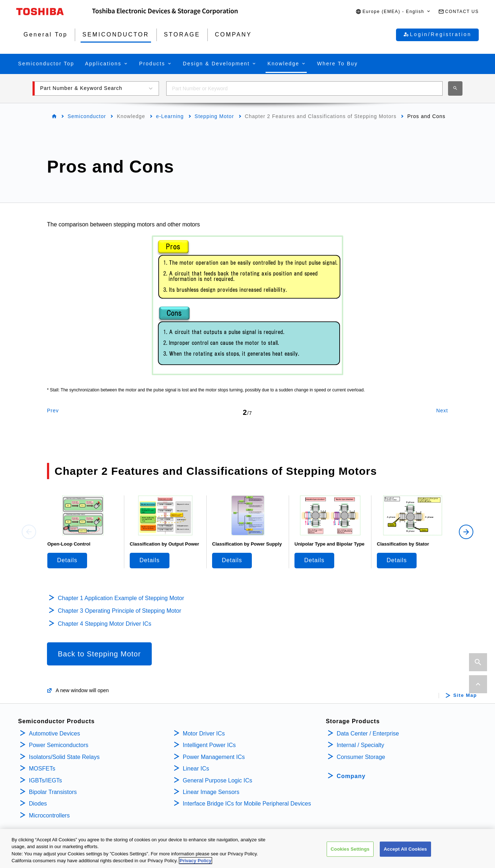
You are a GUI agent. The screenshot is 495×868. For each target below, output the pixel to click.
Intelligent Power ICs (209, 745)
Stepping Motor (214, 116)
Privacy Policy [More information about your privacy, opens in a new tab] (195, 861)
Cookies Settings (350, 849)
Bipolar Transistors (53, 792)
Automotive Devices (54, 734)
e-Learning (170, 116)
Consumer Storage (361, 757)
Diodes (38, 804)
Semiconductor (87, 116)
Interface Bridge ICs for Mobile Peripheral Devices (247, 804)
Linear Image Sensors (211, 792)
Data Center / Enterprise (368, 734)
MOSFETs (42, 769)
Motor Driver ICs (204, 734)
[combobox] (304, 88)
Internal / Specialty (361, 745)
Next (442, 411)
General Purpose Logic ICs (218, 780)
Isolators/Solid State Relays (64, 757)
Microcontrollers (49, 815)
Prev (53, 411)
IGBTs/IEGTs (46, 780)
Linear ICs (196, 769)
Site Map (465, 695)
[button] (393, 12)
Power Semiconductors (59, 745)
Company (351, 776)
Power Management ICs (214, 757)
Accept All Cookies (405, 849)
